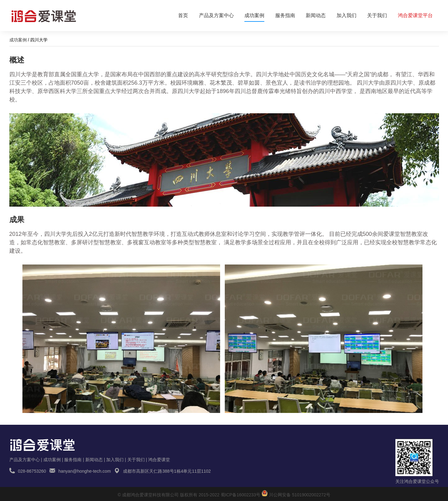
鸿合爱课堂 (159, 460)
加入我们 (347, 15)
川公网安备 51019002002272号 (300, 495)
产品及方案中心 (216, 15)
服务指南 (285, 15)
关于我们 (377, 15)
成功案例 (254, 17)
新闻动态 (316, 15)
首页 (183, 15)
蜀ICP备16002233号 (241, 495)
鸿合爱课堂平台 (415, 15)
